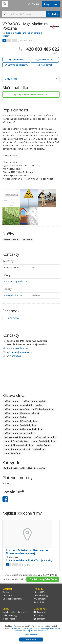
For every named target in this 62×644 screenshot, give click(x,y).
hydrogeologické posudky (17, 437)
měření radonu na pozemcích (19, 433)
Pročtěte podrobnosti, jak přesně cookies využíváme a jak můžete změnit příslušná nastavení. (35, 629)
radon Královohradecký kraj (19, 445)
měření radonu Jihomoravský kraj (21, 413)
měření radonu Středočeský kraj (21, 421)
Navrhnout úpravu (16, 65)
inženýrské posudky (45, 437)
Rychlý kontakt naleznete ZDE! (31, 94)
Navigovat (45, 65)
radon (39, 405)
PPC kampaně (40, 599)
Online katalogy (41, 595)
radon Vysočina (12, 453)
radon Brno (39, 449)
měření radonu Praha (15, 417)
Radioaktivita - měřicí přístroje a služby (24, 468)
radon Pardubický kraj (44, 441)
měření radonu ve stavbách (18, 405)
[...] (27, 14)
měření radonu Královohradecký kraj (23, 429)
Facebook (13, 318)
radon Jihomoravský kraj (17, 449)
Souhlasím (31, 639)
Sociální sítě (39, 602)
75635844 (15, 356)
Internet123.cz (40, 592)
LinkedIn (39, 619)
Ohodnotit (16, 59)
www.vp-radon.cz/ (13, 295)
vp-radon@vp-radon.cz (15, 281)
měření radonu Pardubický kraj (20, 425)
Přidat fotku (45, 59)
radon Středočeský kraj (16, 441)
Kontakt (6, 592)
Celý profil (11, 79)
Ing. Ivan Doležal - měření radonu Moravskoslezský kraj (28, 552)
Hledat (53, 14)
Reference (7, 595)
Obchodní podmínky (12, 599)
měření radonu (11, 401)
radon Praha (44, 445)
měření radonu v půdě (34, 401)
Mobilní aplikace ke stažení (15, 612)
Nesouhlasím (31, 635)
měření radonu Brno (43, 409)
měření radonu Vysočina (16, 409)
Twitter (39, 615)
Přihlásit (34, 4)
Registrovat (51, 4)
